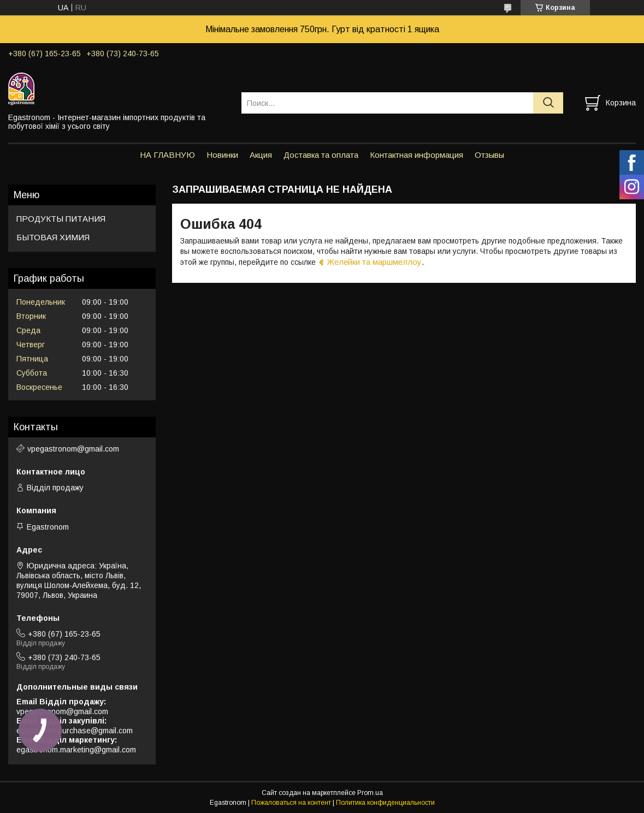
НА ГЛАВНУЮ (167, 155)
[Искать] (548, 103)
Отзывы (489, 155)
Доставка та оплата (321, 155)
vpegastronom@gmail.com (73, 449)
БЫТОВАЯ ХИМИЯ (53, 237)
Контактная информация (416, 155)
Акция (261, 155)
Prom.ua (370, 793)
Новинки (222, 155)
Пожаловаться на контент (291, 803)
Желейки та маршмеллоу (374, 262)
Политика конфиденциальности (385, 803)
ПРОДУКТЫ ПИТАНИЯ (61, 219)
